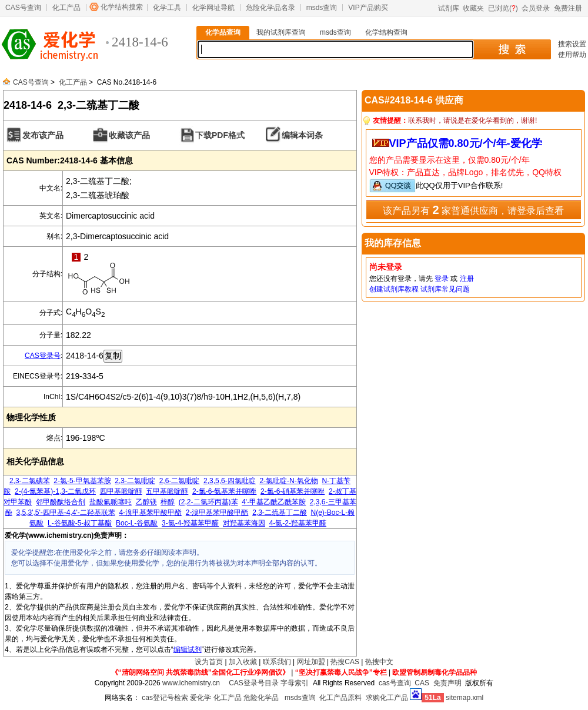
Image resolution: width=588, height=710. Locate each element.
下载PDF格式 (220, 135)
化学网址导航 (213, 8)
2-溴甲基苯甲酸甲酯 (217, 513)
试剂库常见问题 (445, 289)
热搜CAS (345, 662)
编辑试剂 (188, 649)
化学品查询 (223, 32)
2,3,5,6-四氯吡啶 (230, 481)
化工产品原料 (340, 698)
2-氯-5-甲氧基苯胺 (82, 481)
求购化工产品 (387, 698)
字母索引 (295, 683)
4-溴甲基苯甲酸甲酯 (150, 513)
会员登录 (536, 8)
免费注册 (568, 8)
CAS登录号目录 (254, 683)
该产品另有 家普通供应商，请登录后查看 (473, 210)
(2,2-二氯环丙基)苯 (208, 502)
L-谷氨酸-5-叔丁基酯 (80, 523)
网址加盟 (311, 662)
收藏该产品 (129, 135)
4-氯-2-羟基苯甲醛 (298, 523)
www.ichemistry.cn (191, 683)
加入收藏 (243, 662)
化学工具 (167, 8)
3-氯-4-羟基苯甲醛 (190, 523)
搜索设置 (572, 44)
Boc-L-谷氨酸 (137, 523)
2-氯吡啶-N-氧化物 (288, 481)
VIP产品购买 (368, 8)
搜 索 (512, 49)
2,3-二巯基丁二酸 (280, 513)
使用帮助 (572, 55)
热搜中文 (379, 662)
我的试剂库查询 (281, 32)
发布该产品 (43, 135)
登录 (442, 279)
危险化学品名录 (270, 8)
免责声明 (447, 683)
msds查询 (322, 8)
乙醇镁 (146, 502)
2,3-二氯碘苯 (30, 481)
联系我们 (277, 662)
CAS (422, 683)
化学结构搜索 (122, 7)
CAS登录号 (43, 356)
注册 (467, 279)
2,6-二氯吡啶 (180, 481)
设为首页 (209, 662)
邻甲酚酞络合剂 (61, 502)
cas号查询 (395, 683)
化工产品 (66, 8)
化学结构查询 (386, 32)
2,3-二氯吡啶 (135, 481)
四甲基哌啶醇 (121, 491)
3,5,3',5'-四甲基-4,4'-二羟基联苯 (66, 513)
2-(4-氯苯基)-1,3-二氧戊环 (55, 491)
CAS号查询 (23, 8)
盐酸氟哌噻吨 (111, 502)
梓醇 (168, 502)
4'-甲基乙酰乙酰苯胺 (274, 502)
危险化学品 (261, 698)
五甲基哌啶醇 (167, 491)
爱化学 (201, 698)
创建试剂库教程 (394, 289)
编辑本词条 (302, 135)
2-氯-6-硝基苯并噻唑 (293, 491)
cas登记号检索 (165, 698)
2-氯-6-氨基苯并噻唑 (224, 491)
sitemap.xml (465, 698)
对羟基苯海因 (244, 523)
